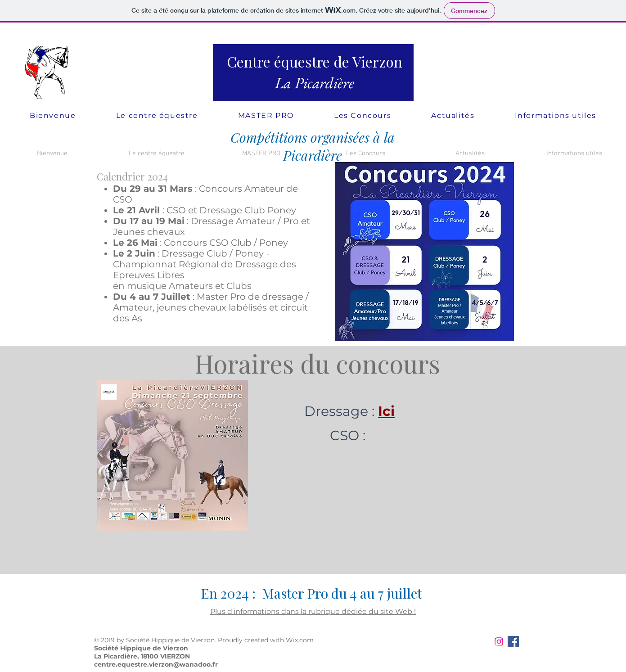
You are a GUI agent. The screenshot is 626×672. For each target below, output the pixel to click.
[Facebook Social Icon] (513, 642)
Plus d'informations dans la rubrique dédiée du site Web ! (313, 611)
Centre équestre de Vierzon (315, 61)
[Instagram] (499, 642)
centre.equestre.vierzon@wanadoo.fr (156, 664)
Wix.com (300, 640)
